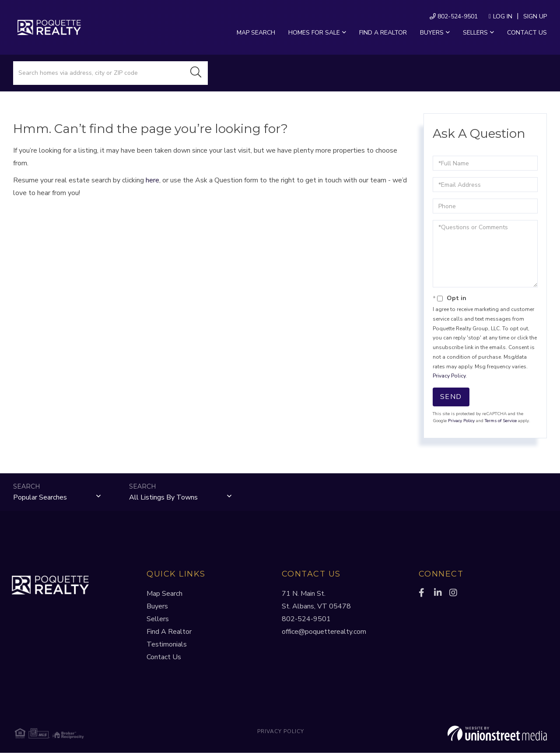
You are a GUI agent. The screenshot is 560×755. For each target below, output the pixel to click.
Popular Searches (40, 498)
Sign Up (535, 16)
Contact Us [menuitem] (527, 33)
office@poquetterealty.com (324, 634)
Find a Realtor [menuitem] (383, 33)
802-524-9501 (454, 16)
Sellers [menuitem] (475, 33)
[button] (196, 73)
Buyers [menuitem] (432, 33)
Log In (503, 16)
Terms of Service (501, 421)
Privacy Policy (449, 376)
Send (451, 397)
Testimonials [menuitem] (167, 647)
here (152, 180)
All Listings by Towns (163, 498)
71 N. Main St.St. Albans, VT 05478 (316, 602)
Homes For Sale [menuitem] (314, 33)
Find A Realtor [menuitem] (169, 634)
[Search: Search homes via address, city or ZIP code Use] (99, 73)
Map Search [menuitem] (256, 33)
